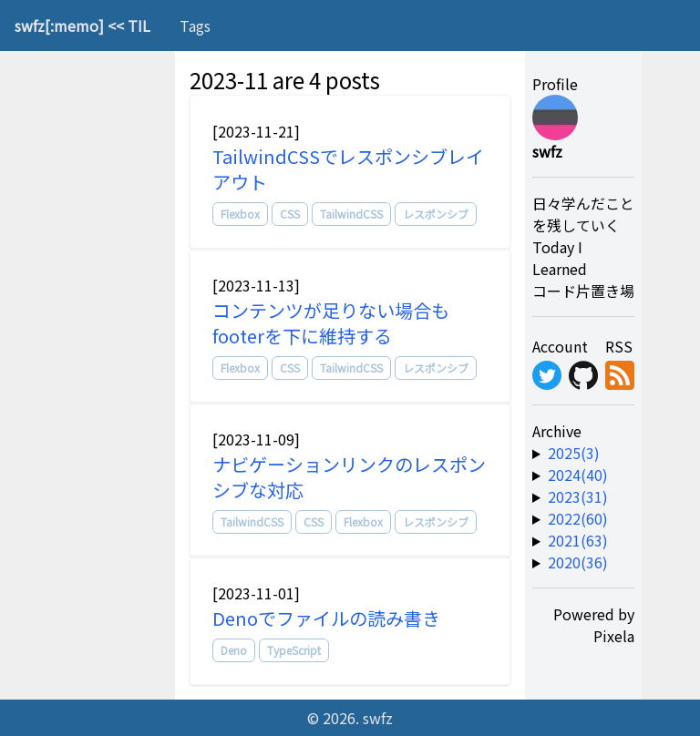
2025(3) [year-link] (574, 453)
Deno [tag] (234, 650)
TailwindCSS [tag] (351, 214)
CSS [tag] (290, 214)
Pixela (614, 636)
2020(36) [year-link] (578, 562)
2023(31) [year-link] (578, 496)
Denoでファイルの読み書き (326, 618)
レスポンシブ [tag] (436, 214)
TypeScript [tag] (294, 650)
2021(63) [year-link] (578, 540)
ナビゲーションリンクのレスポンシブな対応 (349, 477)
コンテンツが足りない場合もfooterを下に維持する (331, 323)
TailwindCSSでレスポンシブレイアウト (348, 169)
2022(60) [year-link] (578, 518)
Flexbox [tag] (240, 214)
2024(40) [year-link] (578, 475)
